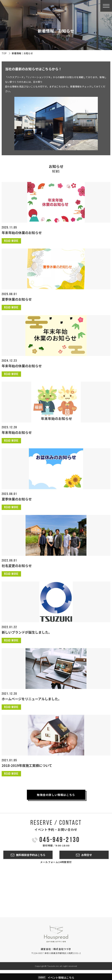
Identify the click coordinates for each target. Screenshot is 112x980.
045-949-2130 (60, 840)
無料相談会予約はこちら (31, 855)
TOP (4, 53)
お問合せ (87, 855)
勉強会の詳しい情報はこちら (56, 795)
